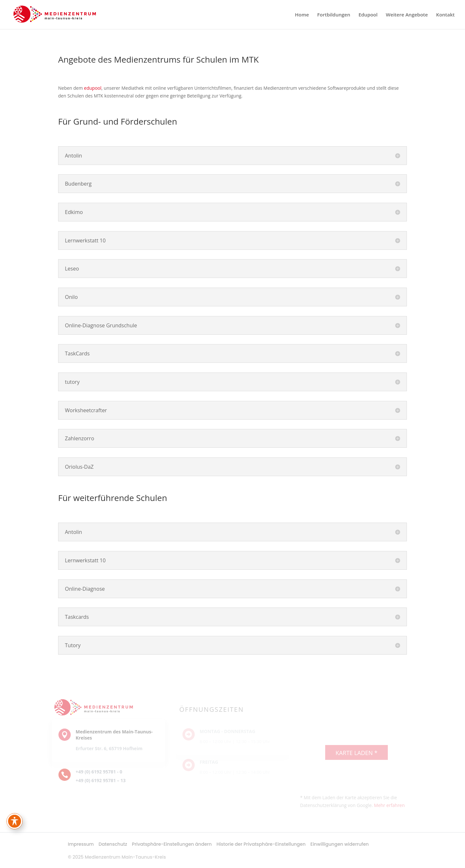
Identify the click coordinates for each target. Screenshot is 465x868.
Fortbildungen (334, 15)
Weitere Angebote (407, 15)
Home (302, 15)
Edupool (368, 15)
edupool (93, 88)
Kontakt (445, 15)
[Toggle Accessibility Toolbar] (15, 821)
